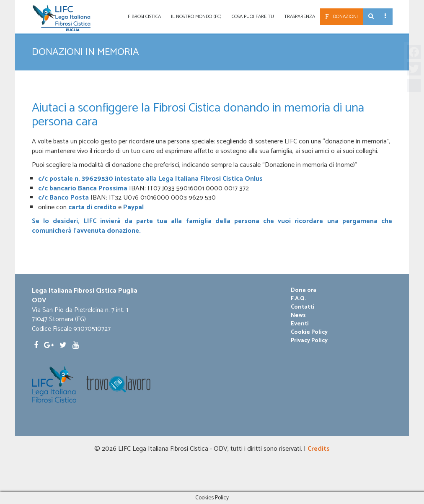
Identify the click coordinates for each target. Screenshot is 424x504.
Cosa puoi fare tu (253, 17)
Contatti (302, 307)
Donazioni (345, 17)
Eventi (300, 324)
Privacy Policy (309, 341)
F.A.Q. (298, 299)
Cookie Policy (309, 333)
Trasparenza (300, 17)
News (298, 316)
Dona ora (304, 291)
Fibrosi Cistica (144, 17)
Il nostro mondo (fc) (196, 17)
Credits (319, 449)
